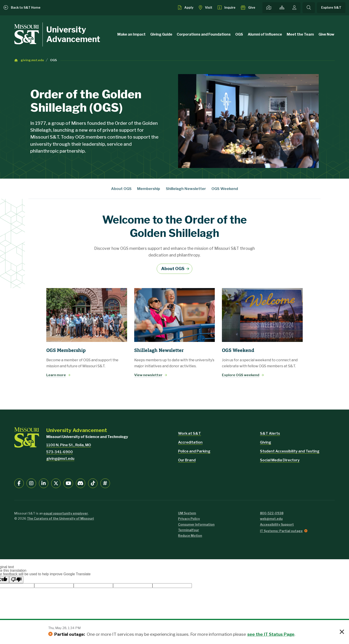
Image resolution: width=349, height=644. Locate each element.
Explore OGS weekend (241, 375)
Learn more (56, 375)
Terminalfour (189, 530)
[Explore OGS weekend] (262, 315)
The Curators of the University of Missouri (60, 518)
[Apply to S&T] (186, 8)
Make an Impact (131, 34)
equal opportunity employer (66, 513)
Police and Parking (194, 451)
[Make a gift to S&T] (248, 8)
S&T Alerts (270, 433)
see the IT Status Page (271, 634)
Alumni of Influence (265, 34)
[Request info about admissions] (227, 8)
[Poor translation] (16, 580)
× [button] (342, 632)
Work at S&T (190, 433)
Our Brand (187, 460)
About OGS (121, 189)
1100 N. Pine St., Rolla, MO (69, 445)
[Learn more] (87, 315)
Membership (149, 189)
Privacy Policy (189, 519)
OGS (239, 34)
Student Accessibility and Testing (290, 451)
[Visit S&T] (206, 8)
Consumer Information (196, 524)
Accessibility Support (277, 524)
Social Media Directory (280, 460)
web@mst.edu (271, 519)
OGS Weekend (225, 189)
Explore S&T (331, 8)
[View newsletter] (175, 315)
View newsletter (148, 375)
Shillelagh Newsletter (186, 189)
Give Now (326, 34)
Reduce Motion (190, 536)
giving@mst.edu (60, 459)
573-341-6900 (60, 452)
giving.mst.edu (32, 60)
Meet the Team (300, 34)
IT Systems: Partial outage (281, 531)
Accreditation (190, 442)
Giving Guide (161, 34)
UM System (187, 513)
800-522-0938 (272, 513)
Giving (266, 442)
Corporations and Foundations (204, 34)
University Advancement (73, 34)
